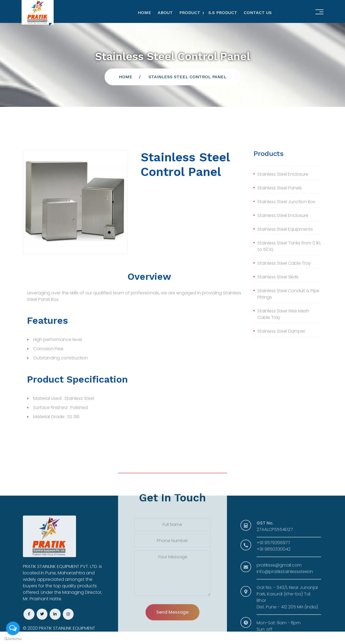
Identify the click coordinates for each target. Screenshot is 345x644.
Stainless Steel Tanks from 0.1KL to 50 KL (289, 246)
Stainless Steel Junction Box (286, 202)
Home (144, 13)
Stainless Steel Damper (281, 331)
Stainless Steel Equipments (285, 229)
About (165, 13)
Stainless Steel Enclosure (283, 174)
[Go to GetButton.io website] (13, 639)
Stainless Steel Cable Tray (284, 263)
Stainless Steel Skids (278, 277)
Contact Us (258, 13)
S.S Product (223, 13)
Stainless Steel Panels (280, 188)
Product (190, 13)
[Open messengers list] (13, 628)
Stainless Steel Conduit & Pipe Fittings (288, 294)
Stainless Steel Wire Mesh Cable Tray (283, 314)
